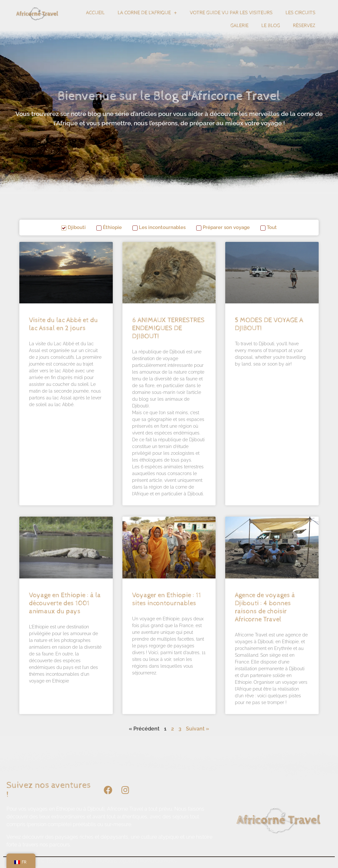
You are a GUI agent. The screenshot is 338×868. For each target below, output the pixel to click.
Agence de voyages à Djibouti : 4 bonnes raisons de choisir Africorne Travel (265, 607)
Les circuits (300, 13)
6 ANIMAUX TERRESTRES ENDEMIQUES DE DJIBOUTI (168, 328)
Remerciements (158, 861)
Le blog (271, 26)
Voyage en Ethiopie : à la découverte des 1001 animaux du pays (65, 603)
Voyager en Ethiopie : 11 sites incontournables (167, 599)
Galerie (239, 26)
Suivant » (198, 729)
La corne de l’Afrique (147, 13)
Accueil (95, 13)
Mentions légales (116, 861)
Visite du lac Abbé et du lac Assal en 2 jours (63, 324)
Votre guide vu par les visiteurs (231, 13)
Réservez (304, 26)
